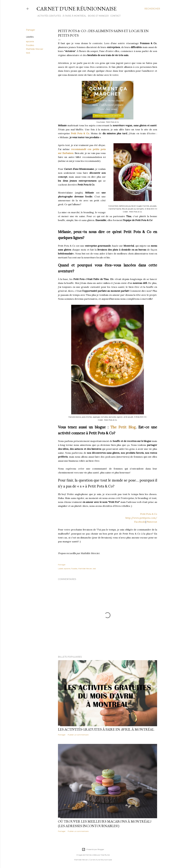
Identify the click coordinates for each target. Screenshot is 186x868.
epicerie (30, 42)
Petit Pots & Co (80, 133)
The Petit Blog (123, 427)
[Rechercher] (152, 9)
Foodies (30, 45)
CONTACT (114, 16)
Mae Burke (105, 855)
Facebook (140, 522)
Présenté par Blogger (93, 849)
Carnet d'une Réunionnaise (77, 9)
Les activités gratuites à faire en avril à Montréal (106, 729)
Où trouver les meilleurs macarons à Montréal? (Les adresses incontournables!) (105, 824)
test (28, 53)
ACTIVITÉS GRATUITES (48, 16)
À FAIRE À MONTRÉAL (73, 16)
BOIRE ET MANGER (97, 16)
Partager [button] (31, 30)
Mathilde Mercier (35, 49)
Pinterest (152, 522)
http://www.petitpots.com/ (141, 518)
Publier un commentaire (78, 735)
